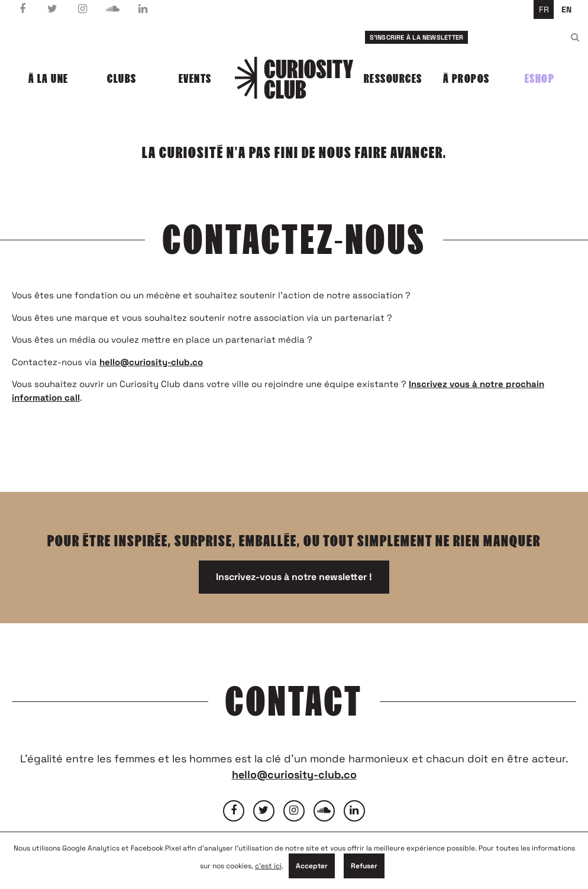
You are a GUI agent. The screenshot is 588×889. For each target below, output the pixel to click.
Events (195, 79)
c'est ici (268, 866)
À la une (49, 79)
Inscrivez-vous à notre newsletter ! (294, 577)
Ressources (393, 79)
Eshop (540, 79)
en (566, 9)
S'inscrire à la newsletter (417, 37)
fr (544, 9)
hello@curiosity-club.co (151, 362)
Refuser (364, 866)
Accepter (312, 866)
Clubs (122, 79)
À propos (466, 79)
